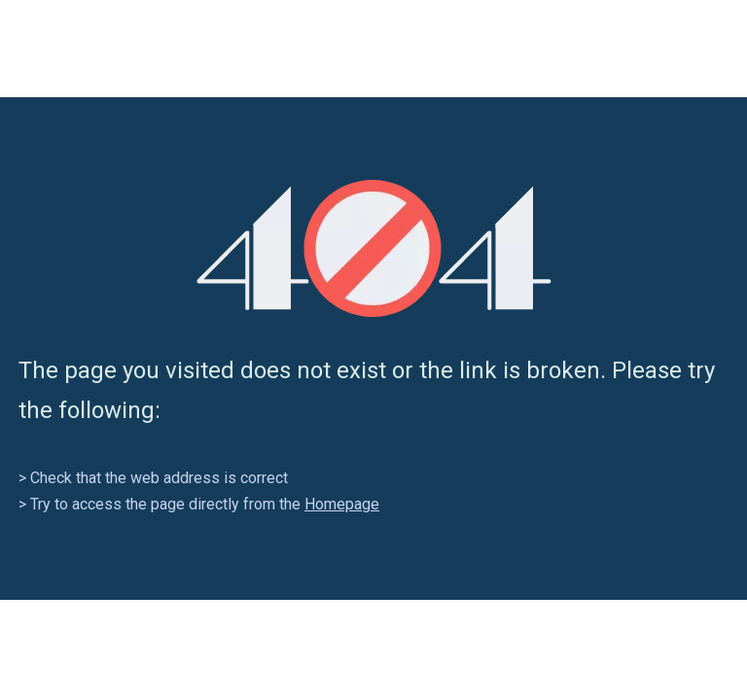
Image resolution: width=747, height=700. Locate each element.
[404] (374, 248)
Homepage (342, 504)
